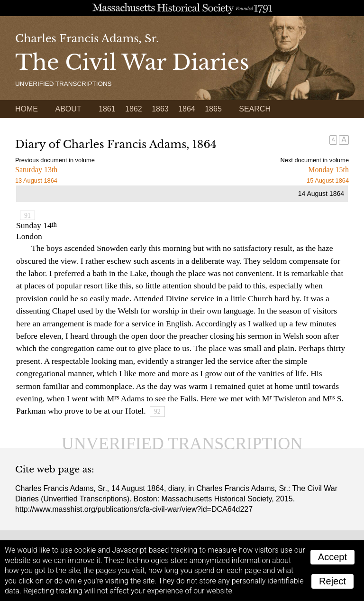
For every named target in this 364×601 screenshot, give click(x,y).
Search (255, 109)
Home (27, 109)
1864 (187, 109)
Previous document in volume (55, 160)
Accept (332, 557)
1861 (107, 109)
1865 (213, 109)
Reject (332, 581)
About (68, 109)
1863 (160, 109)
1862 (134, 109)
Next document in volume (315, 160)
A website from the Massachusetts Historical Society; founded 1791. (182, 8)
